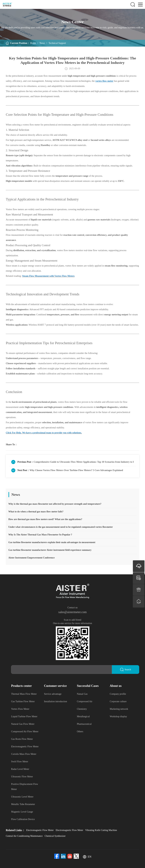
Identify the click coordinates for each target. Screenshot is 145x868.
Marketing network (119, 709)
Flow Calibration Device (23, 819)
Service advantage (53, 694)
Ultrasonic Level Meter (22, 797)
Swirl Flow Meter (20, 761)
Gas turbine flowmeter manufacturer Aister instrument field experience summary (50, 550)
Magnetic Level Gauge (22, 812)
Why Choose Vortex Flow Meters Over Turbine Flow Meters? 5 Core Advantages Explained (76, 470)
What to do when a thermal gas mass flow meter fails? (36, 512)
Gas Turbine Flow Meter (23, 701)
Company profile (118, 694)
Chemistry (82, 709)
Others (80, 731)
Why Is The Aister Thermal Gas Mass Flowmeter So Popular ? (40, 535)
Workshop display (118, 716)
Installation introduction (56, 701)
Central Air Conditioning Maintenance (24, 836)
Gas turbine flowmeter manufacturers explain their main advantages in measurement (52, 542)
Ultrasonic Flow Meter (22, 776)
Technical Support (57, 43)
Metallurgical (83, 716)
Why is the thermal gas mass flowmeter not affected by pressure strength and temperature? (55, 504)
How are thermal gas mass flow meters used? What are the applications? (45, 519)
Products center (21, 686)
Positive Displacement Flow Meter (25, 786)
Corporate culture (118, 701)
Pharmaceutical (84, 724)
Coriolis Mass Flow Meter (24, 754)
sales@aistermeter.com (72, 612)
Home (33, 43)
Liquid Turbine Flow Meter (24, 716)
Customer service (55, 686)
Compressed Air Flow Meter (25, 731)
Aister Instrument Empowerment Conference (31, 558)
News (42, 43)
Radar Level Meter (20, 769)
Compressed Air (85, 701)
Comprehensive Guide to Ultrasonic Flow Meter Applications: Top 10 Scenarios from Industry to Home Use (84, 462)
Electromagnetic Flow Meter (25, 746)
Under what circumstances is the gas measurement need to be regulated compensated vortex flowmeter (61, 527)
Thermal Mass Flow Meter (24, 694)
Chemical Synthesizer (55, 836)
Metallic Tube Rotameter (23, 804)
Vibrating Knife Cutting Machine (101, 830)
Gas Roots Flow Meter (22, 739)
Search (126, 670)
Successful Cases (88, 686)
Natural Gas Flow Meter (23, 724)
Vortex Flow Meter (20, 709)
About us (116, 686)
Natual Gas (82, 694)
